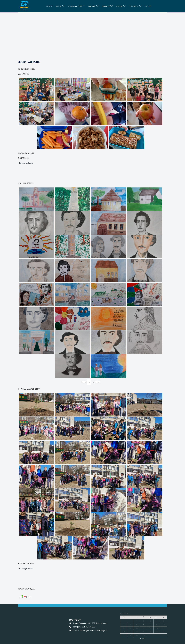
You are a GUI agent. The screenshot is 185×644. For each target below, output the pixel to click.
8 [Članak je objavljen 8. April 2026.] (137, 624)
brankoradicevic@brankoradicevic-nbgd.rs (90, 630)
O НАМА (59, 6)
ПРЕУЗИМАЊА (134, 6)
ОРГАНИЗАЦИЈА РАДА (75, 6)
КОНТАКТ (148, 6)
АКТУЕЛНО (92, 6)
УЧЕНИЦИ (119, 6)
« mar (142, 638)
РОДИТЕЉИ (106, 6)
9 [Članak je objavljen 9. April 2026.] (144, 624)
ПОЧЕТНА (49, 6)
